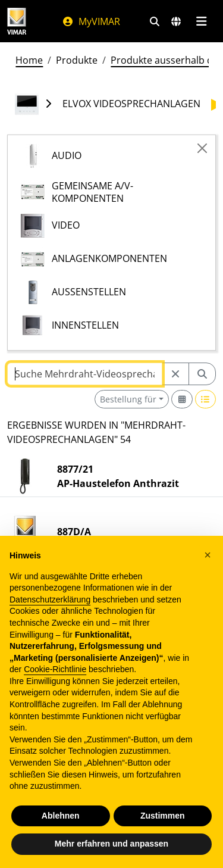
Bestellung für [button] (128, 399)
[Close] (202, 148)
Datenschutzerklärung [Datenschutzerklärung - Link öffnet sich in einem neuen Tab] (50, 600)
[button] (208, 555)
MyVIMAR (91, 21)
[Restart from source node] (175, 374)
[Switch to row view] (206, 399)
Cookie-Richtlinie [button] (55, 669)
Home (29, 60)
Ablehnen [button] (61, 816)
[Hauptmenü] (201, 21)
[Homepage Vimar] (17, 21)
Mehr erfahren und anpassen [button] (111, 844)
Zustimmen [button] (163, 816)
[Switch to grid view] (182, 399)
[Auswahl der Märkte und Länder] (176, 21)
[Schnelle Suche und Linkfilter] (155, 21)
